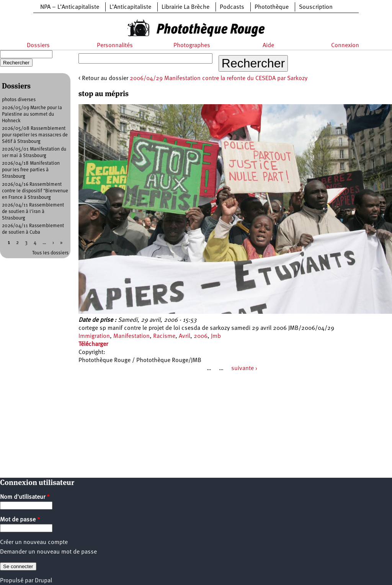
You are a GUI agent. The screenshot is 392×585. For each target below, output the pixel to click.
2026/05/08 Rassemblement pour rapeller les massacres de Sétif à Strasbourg (35, 135)
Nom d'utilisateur (25, 497)
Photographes (192, 46)
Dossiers (38, 46)
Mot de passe (20, 520)
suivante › (244, 369)
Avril (185, 336)
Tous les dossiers (50, 253)
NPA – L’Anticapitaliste (70, 7)
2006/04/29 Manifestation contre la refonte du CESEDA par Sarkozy (219, 79)
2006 (201, 336)
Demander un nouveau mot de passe (48, 552)
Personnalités (115, 46)
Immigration (94, 336)
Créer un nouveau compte (34, 542)
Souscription (316, 7)
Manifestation (131, 336)
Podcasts (232, 7)
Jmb (216, 336)
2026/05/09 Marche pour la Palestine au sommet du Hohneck (32, 114)
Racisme (164, 336)
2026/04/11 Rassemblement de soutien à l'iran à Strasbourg (33, 212)
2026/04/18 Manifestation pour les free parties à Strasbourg (31, 170)
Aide (268, 46)
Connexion (345, 46)
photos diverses (19, 100)
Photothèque (272, 7)
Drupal (43, 581)
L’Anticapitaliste (130, 7)
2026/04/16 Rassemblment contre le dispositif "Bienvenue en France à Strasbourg (35, 191)
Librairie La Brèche (185, 7)
